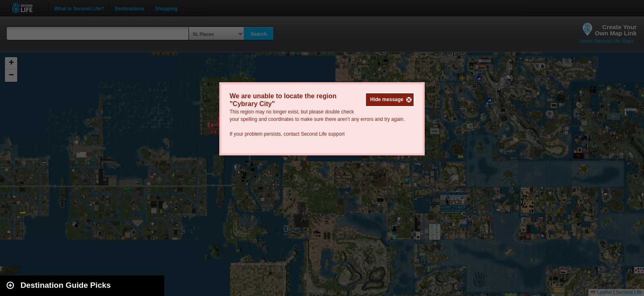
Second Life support (323, 134)
